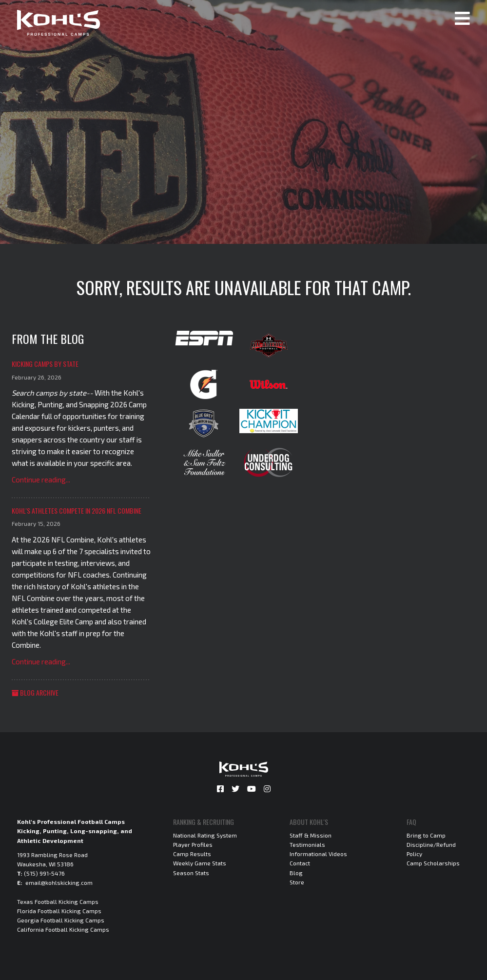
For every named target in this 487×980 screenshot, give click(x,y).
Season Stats (191, 873)
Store (297, 882)
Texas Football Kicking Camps (58, 901)
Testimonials (307, 844)
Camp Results (192, 854)
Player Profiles (193, 844)
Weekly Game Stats (200, 863)
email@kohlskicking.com (59, 882)
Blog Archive (35, 692)
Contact (300, 863)
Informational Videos (318, 854)
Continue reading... (41, 480)
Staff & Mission (311, 835)
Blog (296, 873)
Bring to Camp (426, 835)
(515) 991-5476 (44, 873)
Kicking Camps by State (45, 364)
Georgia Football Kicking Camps (61, 920)
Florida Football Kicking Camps (59, 911)
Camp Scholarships (433, 863)
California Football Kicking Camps (63, 929)
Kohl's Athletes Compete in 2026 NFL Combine (77, 510)
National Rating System (205, 835)
